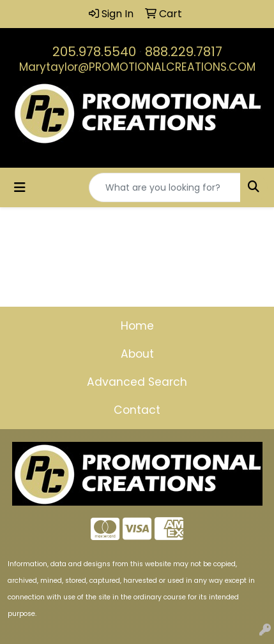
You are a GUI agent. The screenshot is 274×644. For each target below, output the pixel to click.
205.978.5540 (94, 52)
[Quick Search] (165, 187)
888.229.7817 (184, 52)
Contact (137, 410)
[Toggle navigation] (20, 187)
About (137, 354)
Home (137, 326)
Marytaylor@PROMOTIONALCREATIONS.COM (137, 67)
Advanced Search (137, 382)
